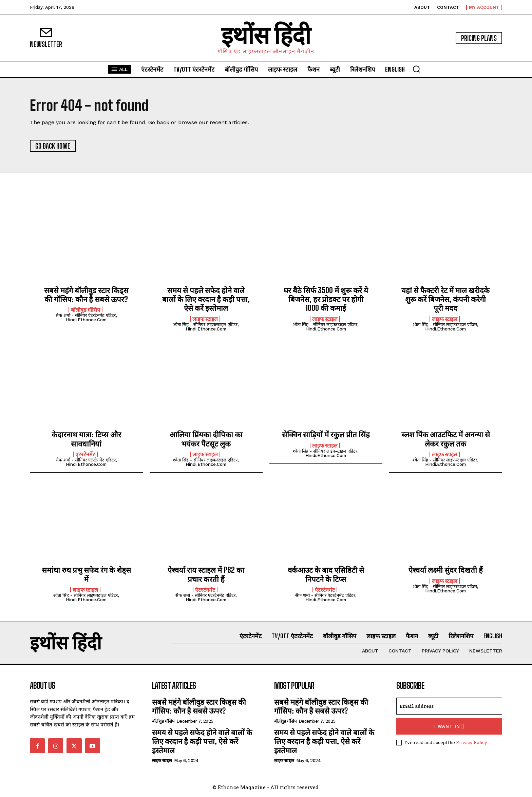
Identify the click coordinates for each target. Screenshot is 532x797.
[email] (449, 706)
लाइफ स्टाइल (205, 319)
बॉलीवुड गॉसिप (85, 310)
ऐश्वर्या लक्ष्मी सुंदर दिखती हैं (446, 570)
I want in (449, 726)
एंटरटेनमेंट (85, 454)
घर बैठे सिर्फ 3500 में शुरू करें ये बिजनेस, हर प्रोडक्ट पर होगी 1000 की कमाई (326, 299)
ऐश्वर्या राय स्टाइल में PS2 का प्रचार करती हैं (206, 574)
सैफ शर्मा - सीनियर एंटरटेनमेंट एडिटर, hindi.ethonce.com (86, 318)
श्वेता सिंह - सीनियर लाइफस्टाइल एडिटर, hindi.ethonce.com (206, 327)
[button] (416, 69)
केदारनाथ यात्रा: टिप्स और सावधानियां (86, 439)
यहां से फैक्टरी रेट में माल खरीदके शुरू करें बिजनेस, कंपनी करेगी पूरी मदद (445, 299)
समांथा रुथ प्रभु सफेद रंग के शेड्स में (86, 574)
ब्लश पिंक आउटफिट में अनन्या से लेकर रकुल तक (446, 439)
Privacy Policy (471, 742)
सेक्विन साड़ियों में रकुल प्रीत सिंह (326, 434)
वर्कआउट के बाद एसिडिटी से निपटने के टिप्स (326, 574)
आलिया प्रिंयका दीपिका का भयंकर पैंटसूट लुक (206, 439)
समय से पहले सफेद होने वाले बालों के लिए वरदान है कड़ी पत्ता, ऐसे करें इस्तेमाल (206, 299)
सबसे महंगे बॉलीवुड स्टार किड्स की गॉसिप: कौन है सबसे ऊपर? (86, 295)
